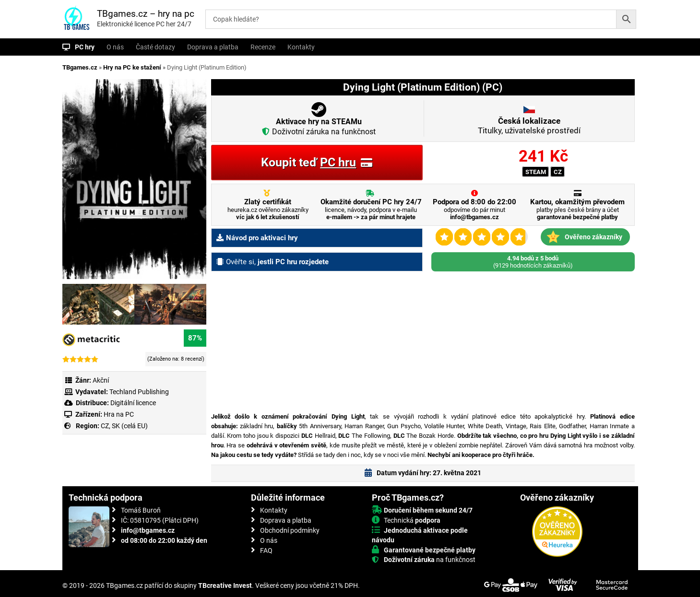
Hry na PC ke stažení (132, 67)
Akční (101, 380)
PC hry (85, 47)
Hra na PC (118, 414)
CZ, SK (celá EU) (124, 426)
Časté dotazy (155, 47)
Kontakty (301, 47)
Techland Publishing (139, 392)
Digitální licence (132, 403)
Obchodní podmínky (290, 530)
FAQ (266, 550)
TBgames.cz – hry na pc (146, 14)
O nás (115, 47)
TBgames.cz (80, 67)
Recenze (263, 47)
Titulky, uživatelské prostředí (529, 126)
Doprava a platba (213, 47)
